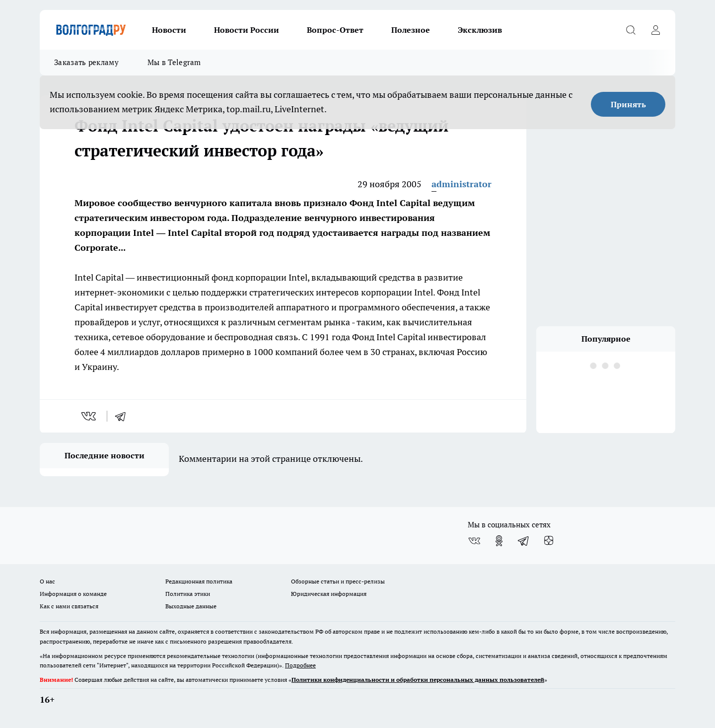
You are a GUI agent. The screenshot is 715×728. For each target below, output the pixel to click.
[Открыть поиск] (631, 30)
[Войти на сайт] (655, 30)
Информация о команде (73, 594)
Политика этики (188, 594)
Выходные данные (191, 606)
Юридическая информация (329, 594)
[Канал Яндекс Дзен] (549, 541)
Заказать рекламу (86, 62)
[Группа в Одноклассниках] (499, 541)
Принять (628, 104)
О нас (47, 581)
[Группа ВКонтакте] (474, 541)
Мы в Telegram (174, 62)
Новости (169, 30)
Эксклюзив (480, 30)
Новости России (247, 30)
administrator (462, 184)
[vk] (90, 416)
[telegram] (124, 416)
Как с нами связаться (69, 606)
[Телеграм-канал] (524, 541)
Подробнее (300, 665)
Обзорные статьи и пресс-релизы (338, 581)
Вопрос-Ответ (335, 30)
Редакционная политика (199, 581)
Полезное (411, 30)
